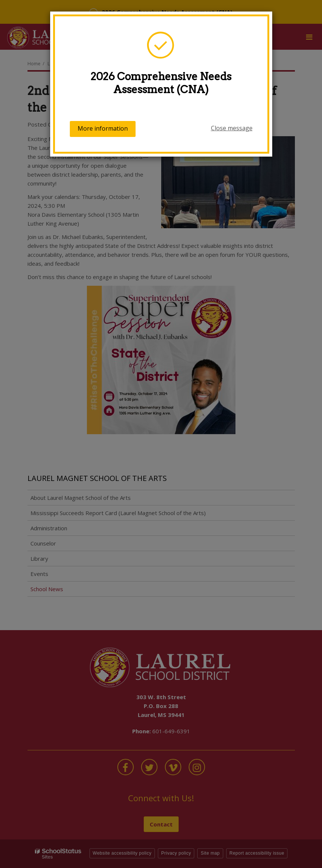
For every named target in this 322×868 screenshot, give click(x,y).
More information (103, 128)
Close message (232, 128)
